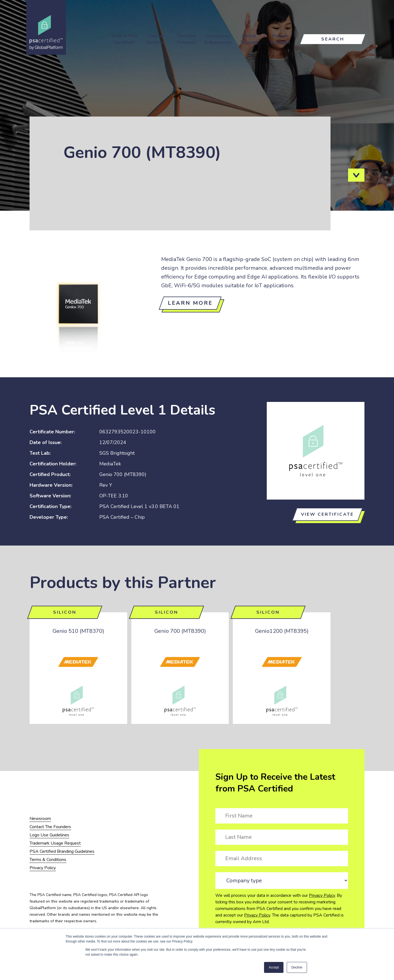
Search (333, 39)
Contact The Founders (50, 827)
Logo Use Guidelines (49, 835)
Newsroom (40, 819)
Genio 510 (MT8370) (78, 631)
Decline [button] (297, 967)
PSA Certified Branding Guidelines (62, 851)
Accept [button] (274, 967)
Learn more (190, 303)
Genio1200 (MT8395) (282, 631)
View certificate (327, 514)
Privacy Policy (322, 895)
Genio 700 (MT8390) (180, 631)
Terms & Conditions (48, 860)
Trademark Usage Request (55, 843)
